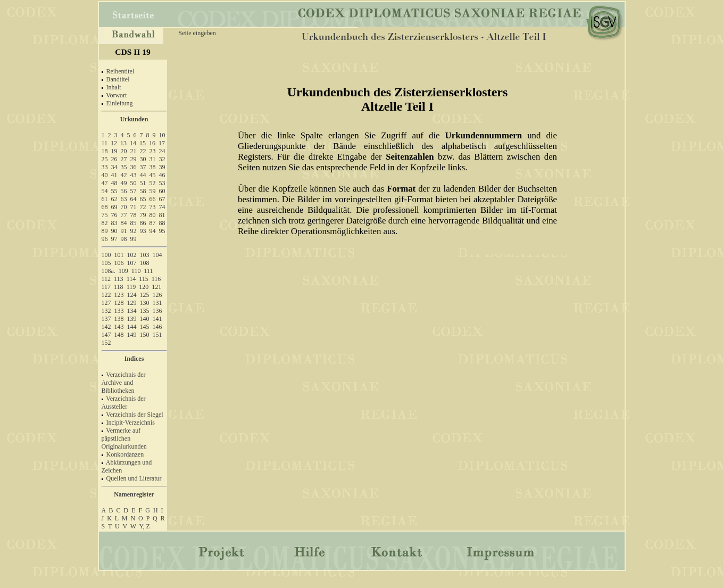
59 (153, 191)
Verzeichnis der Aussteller (124, 403)
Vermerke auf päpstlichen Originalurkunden (124, 438)
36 (134, 167)
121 (156, 287)
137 (106, 319)
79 (143, 215)
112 (106, 279)
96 (105, 239)
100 (106, 255)
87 (153, 223)
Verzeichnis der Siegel (134, 415)
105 (106, 263)
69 (114, 207)
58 (143, 191)
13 (123, 143)
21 (134, 151)
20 (124, 151)
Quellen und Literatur (134, 478)
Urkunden (134, 119)
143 (119, 327)
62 (114, 199)
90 (114, 231)
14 (133, 143)
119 (131, 287)
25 (105, 159)
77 (124, 215)
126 (157, 295)
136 (157, 311)
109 (123, 271)
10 (162, 135)
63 (124, 199)
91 (124, 231)
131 (157, 303)
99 (134, 239)
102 (132, 255)
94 (153, 231)
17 (162, 143)
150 (145, 335)
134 (132, 311)
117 (106, 287)
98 (124, 239)
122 (106, 295)
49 (124, 183)
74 (162, 207)
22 (143, 151)
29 (134, 159)
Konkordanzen (125, 454)
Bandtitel (118, 79)
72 (143, 207)
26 (114, 159)
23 (153, 151)
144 (132, 327)
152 (106, 343)
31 (153, 159)
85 (134, 223)
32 (162, 159)
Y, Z (145, 526)
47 (105, 183)
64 (134, 199)
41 (114, 175)
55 (114, 191)
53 (162, 183)
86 (143, 223)
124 (132, 295)
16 (152, 143)
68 (105, 207)
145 (145, 327)
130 (145, 303)
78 (134, 215)
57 (134, 191)
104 (157, 255)
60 (162, 191)
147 (106, 335)
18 (105, 151)
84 (124, 223)
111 (148, 271)
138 (119, 319)
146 (157, 327)
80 (153, 215)
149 (132, 335)
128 (119, 303)
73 (153, 207)
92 (134, 231)
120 (144, 287)
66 (153, 199)
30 (143, 159)
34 (114, 167)
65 (143, 199)
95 (162, 231)
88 (162, 223)
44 (143, 175)
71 (134, 207)
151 (157, 335)
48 (114, 183)
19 (114, 151)
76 (114, 215)
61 (105, 199)
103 (145, 255)
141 (157, 319)
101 (119, 255)
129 (132, 303)
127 (106, 303)
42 (124, 175)
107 (132, 263)
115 (144, 279)
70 (124, 207)
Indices (134, 359)
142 (106, 327)
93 (143, 231)
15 (143, 143)
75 (105, 215)
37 (143, 167)
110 (136, 271)
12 (114, 143)
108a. (109, 271)
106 (119, 263)
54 (105, 191)
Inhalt (114, 87)
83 (114, 223)
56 (124, 191)
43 (134, 175)
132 (106, 311)
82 (105, 223)
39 (162, 167)
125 (145, 295)
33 (105, 167)
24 (162, 151)
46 (162, 175)
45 (153, 175)
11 (105, 143)
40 (105, 175)
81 (162, 215)
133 (119, 311)
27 (124, 159)
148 (119, 335)
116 (156, 279)
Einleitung (120, 103)
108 (145, 263)
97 (114, 239)
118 (119, 287)
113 (119, 279)
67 (162, 199)
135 (145, 311)
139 (132, 319)
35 (124, 167)
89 (105, 231)
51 (143, 183)
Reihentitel (121, 71)
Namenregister (134, 494)
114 (131, 279)
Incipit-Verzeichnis (131, 423)
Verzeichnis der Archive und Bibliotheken (124, 383)
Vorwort (116, 95)
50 (134, 183)
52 (153, 183)
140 (145, 319)
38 (153, 167)
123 (119, 295)
